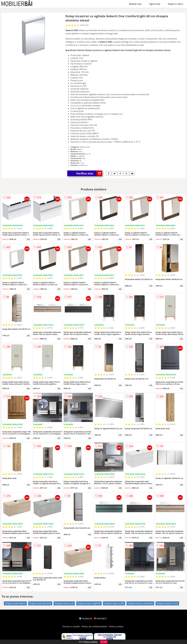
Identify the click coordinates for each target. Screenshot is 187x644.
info (28, 239)
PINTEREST (100, 619)
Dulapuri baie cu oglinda (89, 603)
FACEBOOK (86, 619)
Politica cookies (116, 626)
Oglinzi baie (155, 4)
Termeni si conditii (71, 626)
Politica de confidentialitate (94, 626)
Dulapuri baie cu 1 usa (167, 603)
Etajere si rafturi (175, 4)
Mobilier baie (135, 4)
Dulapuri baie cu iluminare (140, 603)
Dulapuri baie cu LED (114, 603)
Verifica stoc (89, 173)
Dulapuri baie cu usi (64, 603)
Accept (104, 642)
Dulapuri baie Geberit (15, 603)
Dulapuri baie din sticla (40, 603)
